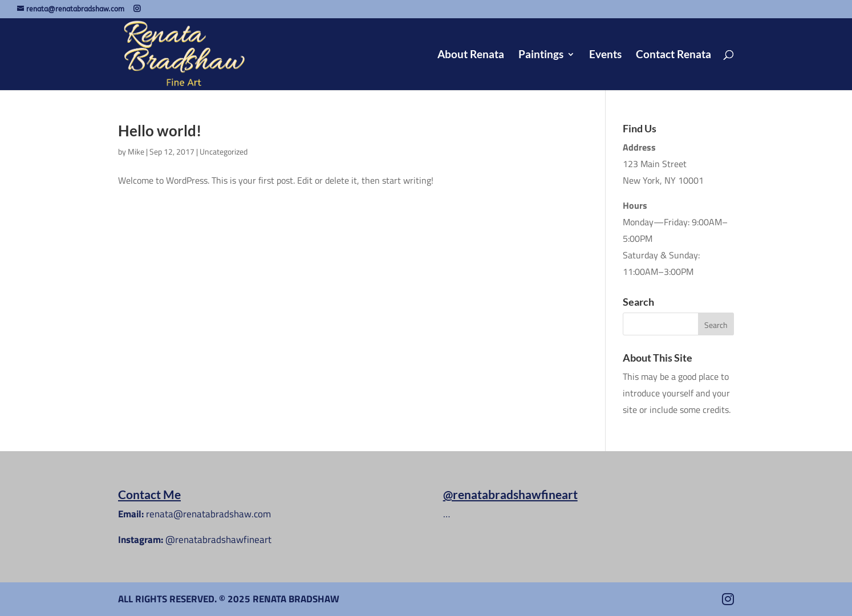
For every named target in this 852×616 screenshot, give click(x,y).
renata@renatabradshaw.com (208, 514)
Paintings (541, 55)
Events (605, 55)
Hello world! (160, 131)
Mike (136, 151)
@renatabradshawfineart (218, 540)
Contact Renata (674, 55)
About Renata (471, 55)
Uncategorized (224, 151)
